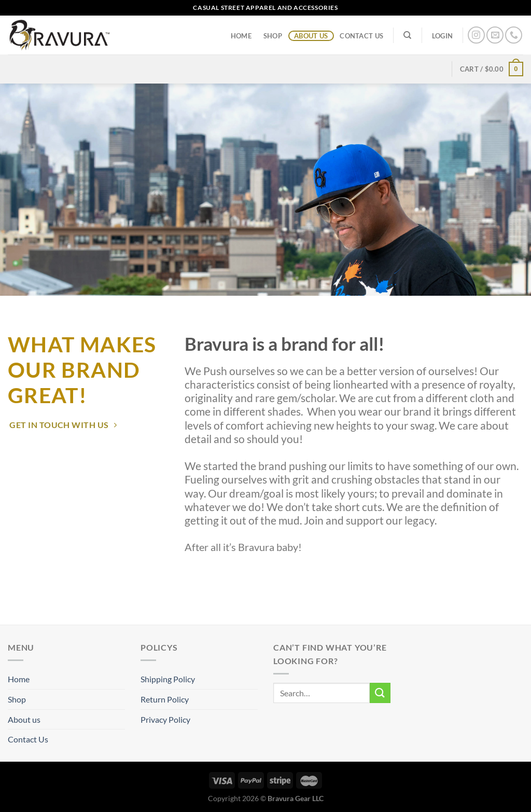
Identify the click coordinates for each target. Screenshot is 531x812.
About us (311, 36)
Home (241, 36)
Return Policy (165, 699)
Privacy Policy (165, 719)
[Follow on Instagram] (476, 35)
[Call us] (514, 35)
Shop (273, 36)
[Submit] (380, 693)
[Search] (408, 35)
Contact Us (361, 36)
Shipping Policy (168, 679)
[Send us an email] (495, 35)
